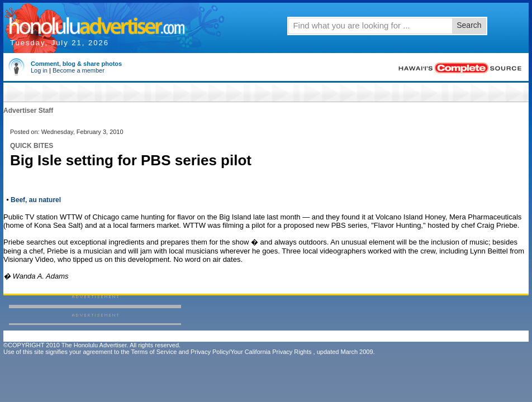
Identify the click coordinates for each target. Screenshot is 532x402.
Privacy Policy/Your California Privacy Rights (251, 352)
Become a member (79, 70)
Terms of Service (154, 352)
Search (469, 25)
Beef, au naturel (36, 200)
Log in (39, 70)
